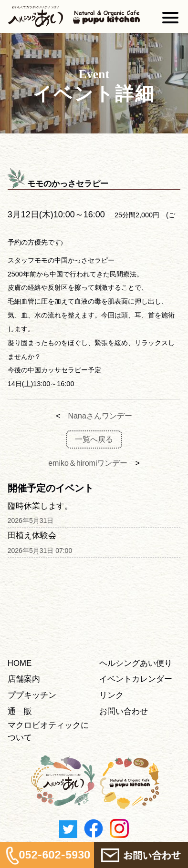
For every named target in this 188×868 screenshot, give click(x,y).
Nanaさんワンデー (100, 416)
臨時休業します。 (40, 506)
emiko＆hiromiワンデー (88, 463)
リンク (111, 695)
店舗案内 (24, 679)
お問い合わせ (124, 711)
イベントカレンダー (136, 679)
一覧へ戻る (94, 439)
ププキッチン (32, 695)
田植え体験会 (32, 536)
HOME (20, 663)
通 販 (20, 711)
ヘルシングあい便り (136, 663)
